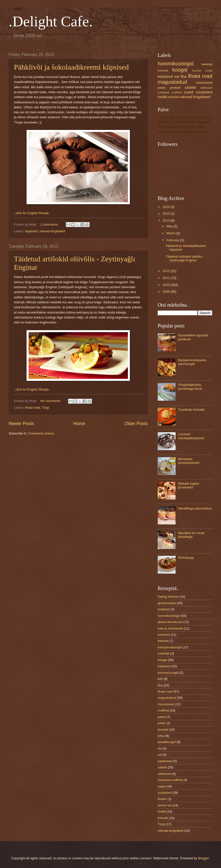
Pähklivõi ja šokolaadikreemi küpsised (71, 67)
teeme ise (165, 805)
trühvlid (174, 97)
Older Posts (136, 424)
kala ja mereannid (170, 628)
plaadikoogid (167, 742)
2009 (167, 292)
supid (189, 92)
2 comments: (50, 224)
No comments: (51, 401)
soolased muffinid (170, 92)
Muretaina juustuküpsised (189, 461)
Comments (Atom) (41, 433)
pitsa (161, 736)
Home (79, 424)
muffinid (163, 710)
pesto (162, 723)
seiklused (206, 88)
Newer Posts (21, 424)
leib (177, 77)
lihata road (33, 408)
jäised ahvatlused (170, 622)
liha (184, 76)
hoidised (164, 609)
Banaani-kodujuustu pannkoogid (192, 362)
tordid (163, 97)
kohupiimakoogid (170, 647)
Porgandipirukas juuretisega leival (190, 387)
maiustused (204, 83)
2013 (167, 220)
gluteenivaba (167, 603)
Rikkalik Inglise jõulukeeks (189, 485)
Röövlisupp (186, 558)
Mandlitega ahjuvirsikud (195, 508)
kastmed (164, 635)
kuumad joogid (202, 71)
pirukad (175, 88)
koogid (180, 70)
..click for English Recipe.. (32, 213)
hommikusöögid (176, 63)
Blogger (203, 858)
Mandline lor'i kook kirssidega (191, 535)
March (171, 233)
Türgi (45, 408)
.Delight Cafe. (51, 21)
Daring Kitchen (168, 597)
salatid (190, 87)
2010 (167, 285)
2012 (167, 271)
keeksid (207, 64)
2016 (167, 207)
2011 (167, 278)
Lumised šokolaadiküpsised (191, 436)
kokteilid (163, 71)
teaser (162, 799)
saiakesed (165, 761)
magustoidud (172, 82)
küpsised (31, 231)
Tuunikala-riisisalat (191, 410)
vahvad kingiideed (52, 231)
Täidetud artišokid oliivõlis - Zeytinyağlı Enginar (185, 258)
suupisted (204, 92)
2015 (167, 214)
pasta (162, 88)
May (170, 226)
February (173, 240)
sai (160, 755)
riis (160, 748)
